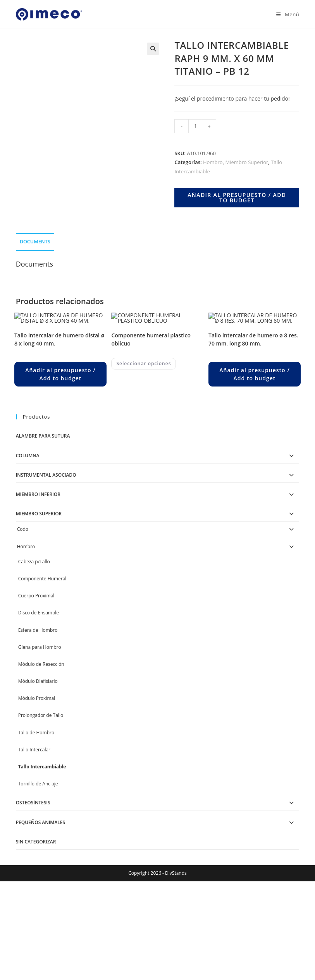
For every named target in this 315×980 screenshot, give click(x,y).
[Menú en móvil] (285, 14)
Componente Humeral (42, 660)
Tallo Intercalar (34, 831)
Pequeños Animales (41, 904)
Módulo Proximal (37, 779)
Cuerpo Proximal (36, 677)
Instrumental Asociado (46, 556)
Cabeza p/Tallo (34, 643)
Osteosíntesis (33, 884)
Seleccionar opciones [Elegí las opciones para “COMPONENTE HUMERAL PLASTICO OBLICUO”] (144, 445)
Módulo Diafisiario (38, 762)
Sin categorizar (36, 923)
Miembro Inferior (38, 576)
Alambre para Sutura (43, 517)
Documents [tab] (35, 242)
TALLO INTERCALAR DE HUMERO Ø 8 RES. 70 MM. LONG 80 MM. (253, 421)
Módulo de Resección (41, 745)
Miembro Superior (247, 162)
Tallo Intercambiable (42, 848)
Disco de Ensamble (39, 694)
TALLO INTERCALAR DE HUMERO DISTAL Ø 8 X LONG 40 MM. (59, 421)
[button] (153, 49)
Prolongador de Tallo (41, 797)
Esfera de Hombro (38, 711)
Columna (28, 537)
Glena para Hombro (40, 728)
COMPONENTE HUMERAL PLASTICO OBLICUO (151, 421)
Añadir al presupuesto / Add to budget (237, 198)
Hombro (213, 162)
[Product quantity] (195, 126)
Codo (23, 610)
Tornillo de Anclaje (38, 865)
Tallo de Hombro (36, 814)
